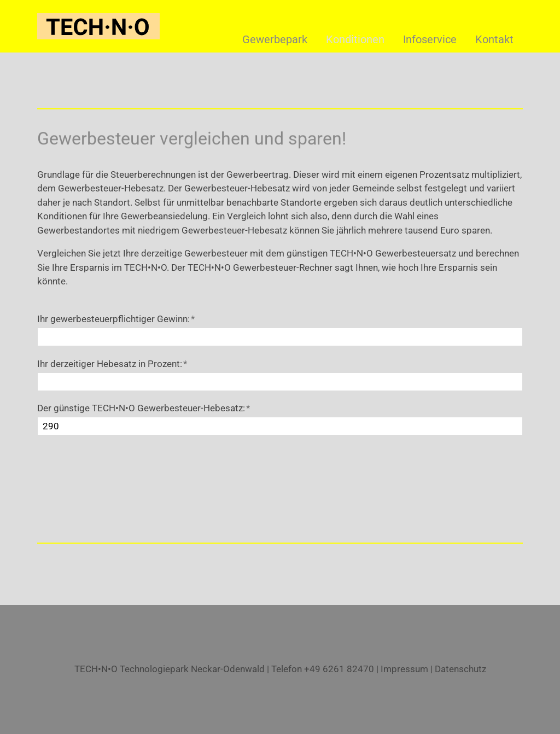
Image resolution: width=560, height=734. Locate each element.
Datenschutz (460, 669)
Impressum (404, 669)
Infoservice (430, 39)
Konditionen (355, 39)
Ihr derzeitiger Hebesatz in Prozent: (112, 364)
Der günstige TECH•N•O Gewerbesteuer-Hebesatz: (144, 408)
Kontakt (494, 39)
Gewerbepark (275, 39)
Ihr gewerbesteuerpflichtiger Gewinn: (116, 319)
